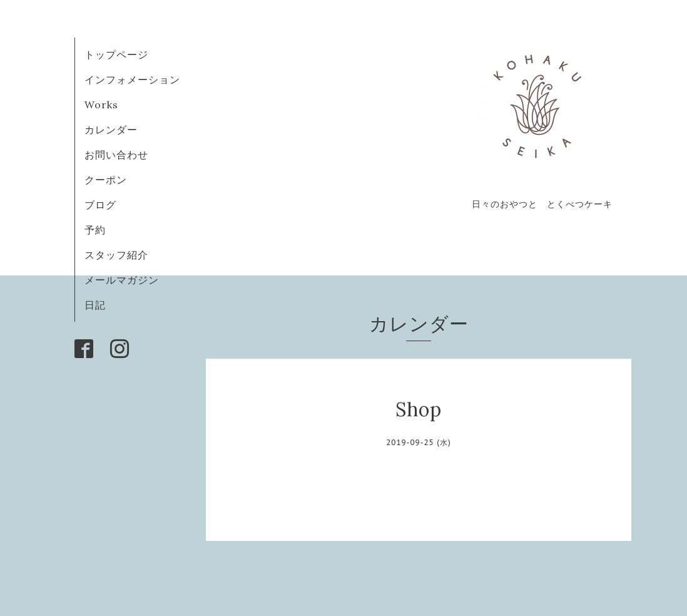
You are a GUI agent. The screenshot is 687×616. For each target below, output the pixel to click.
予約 (95, 230)
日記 (95, 305)
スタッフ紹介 (116, 255)
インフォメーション (132, 80)
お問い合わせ (116, 155)
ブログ (106, 205)
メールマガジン (122, 280)
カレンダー (111, 130)
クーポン (106, 180)
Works (101, 105)
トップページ (116, 54)
